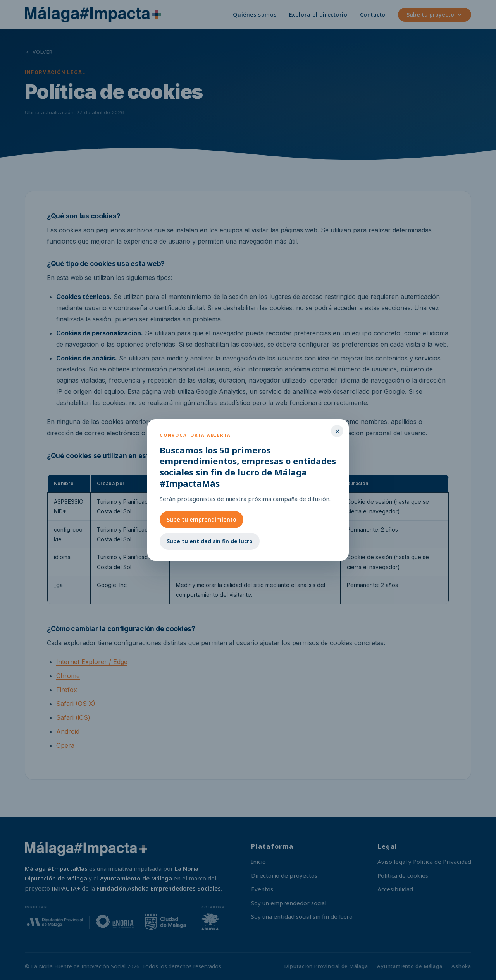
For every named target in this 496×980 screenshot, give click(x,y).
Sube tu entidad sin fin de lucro (210, 541)
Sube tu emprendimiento (201, 519)
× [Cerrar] (337, 431)
